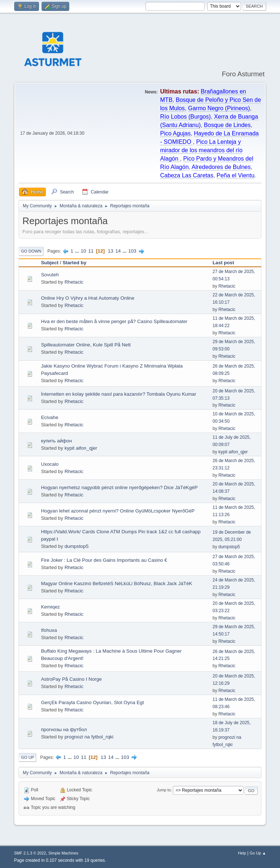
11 (91, 251)
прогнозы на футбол (64, 729)
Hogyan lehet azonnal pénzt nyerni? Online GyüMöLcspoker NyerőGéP (118, 511)
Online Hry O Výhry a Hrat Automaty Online (87, 298)
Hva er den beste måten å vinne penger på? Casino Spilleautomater (114, 321)
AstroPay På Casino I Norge (71, 679)
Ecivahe (49, 417)
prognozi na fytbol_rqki (89, 737)
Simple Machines (63, 853)
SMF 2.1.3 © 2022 (30, 853)
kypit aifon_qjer (81, 448)
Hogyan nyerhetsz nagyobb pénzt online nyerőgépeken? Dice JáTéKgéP (119, 487)
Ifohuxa (49, 630)
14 (118, 251)
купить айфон (56, 441)
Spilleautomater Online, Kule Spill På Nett (86, 345)
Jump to (164, 790)
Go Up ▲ (258, 853)
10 (83, 251)
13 (111, 251)
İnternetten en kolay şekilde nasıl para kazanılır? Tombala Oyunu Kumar (118, 394)
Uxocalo (50, 464)
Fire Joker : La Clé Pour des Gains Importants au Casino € (104, 560)
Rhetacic (74, 282)
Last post (223, 263)
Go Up (27, 757)
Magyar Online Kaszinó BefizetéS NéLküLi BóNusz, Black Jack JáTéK (116, 583)
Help (242, 853)
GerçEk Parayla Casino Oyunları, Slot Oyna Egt (92, 702)
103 (132, 251)
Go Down (31, 251)
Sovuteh (50, 275)
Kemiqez (50, 607)
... (78, 251)
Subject (50, 263)
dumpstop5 (77, 546)
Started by (75, 263)
